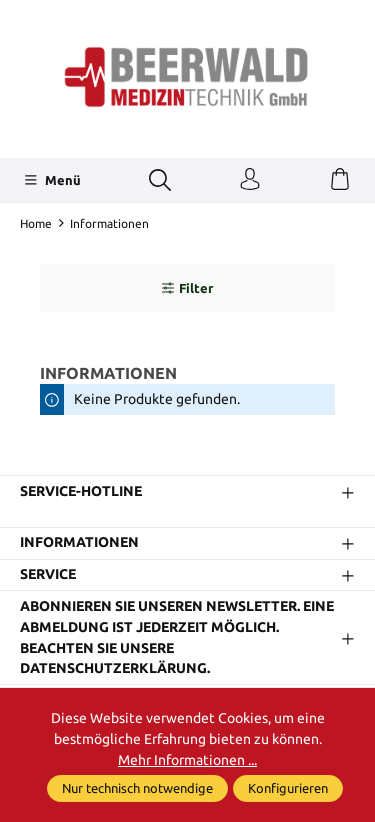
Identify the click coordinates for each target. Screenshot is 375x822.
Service (48, 575)
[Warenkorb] (340, 180)
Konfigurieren (288, 788)
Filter (187, 288)
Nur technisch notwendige (137, 788)
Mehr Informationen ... (187, 760)
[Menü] (52, 180)
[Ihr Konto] (250, 180)
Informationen (79, 543)
